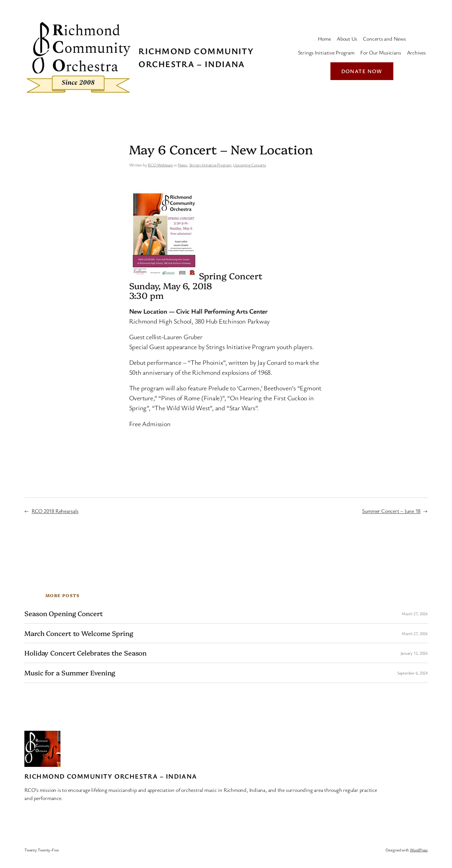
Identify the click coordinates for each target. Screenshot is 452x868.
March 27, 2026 (415, 614)
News (183, 165)
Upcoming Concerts (249, 165)
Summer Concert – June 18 (391, 511)
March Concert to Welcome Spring (79, 633)
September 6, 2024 (412, 673)
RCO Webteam (160, 165)
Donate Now (362, 71)
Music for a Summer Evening (70, 673)
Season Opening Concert (64, 614)
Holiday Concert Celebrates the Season (85, 653)
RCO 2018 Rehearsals (55, 511)
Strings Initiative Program (210, 165)
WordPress (419, 850)
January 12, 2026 (414, 653)
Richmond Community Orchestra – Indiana (111, 776)
